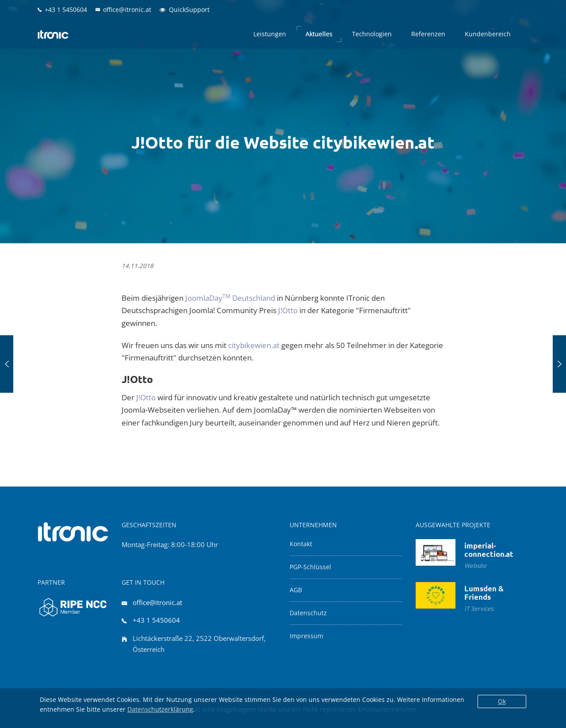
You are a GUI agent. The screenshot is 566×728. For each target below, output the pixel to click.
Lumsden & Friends (484, 593)
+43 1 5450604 (156, 620)
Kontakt (301, 544)
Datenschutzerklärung (160, 709)
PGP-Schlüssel (310, 567)
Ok (502, 701)
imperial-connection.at (489, 550)
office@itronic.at (157, 602)
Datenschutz (308, 613)
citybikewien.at (254, 345)
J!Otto (288, 310)
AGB (296, 590)
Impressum (306, 636)
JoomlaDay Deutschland (230, 298)
